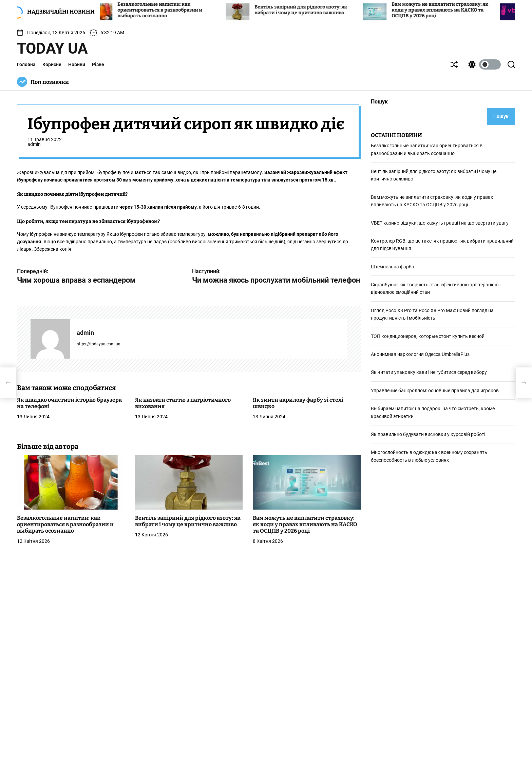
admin (34, 144)
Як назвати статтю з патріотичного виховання (183, 403)
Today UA (52, 49)
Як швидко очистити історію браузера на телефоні (69, 403)
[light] (483, 64)
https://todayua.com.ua (99, 344)
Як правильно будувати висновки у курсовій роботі (428, 434)
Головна (26, 64)
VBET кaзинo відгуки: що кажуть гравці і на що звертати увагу (440, 223)
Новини (77, 64)
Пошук (379, 102)
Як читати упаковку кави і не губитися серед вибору (429, 372)
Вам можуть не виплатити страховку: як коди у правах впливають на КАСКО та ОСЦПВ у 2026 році (451, 10)
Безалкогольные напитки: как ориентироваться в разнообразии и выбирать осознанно (171, 10)
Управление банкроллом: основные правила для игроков (435, 390)
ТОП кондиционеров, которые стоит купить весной (428, 336)
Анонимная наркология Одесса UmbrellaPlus (420, 354)
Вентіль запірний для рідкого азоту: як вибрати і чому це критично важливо (312, 10)
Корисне (52, 64)
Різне (98, 64)
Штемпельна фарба (393, 267)
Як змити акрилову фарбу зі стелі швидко (298, 403)
